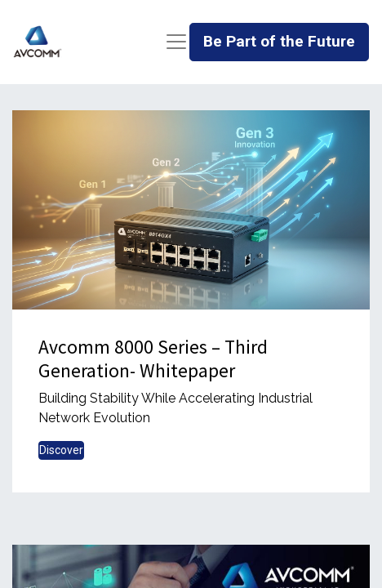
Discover (61, 450)
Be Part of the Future (279, 41)
